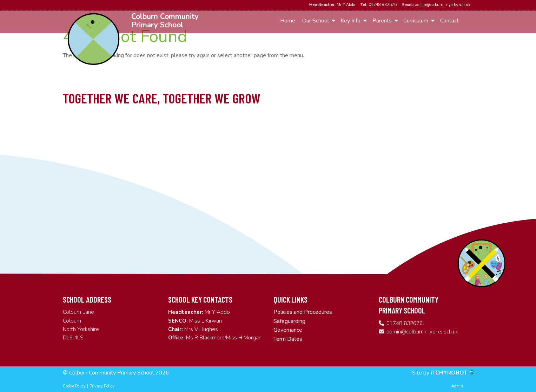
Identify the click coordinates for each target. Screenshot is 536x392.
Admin (457, 386)
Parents (382, 21)
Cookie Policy (74, 386)
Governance (288, 330)
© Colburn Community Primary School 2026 (116, 373)
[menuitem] (288, 21)
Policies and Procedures (303, 312)
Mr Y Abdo (332, 5)
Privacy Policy (102, 386)
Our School (316, 21)
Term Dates (288, 339)
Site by (421, 373)
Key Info (350, 21)
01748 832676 (379, 5)
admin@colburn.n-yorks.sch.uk (436, 5)
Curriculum (416, 21)
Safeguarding (289, 321)
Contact (449, 21)
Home (288, 21)
